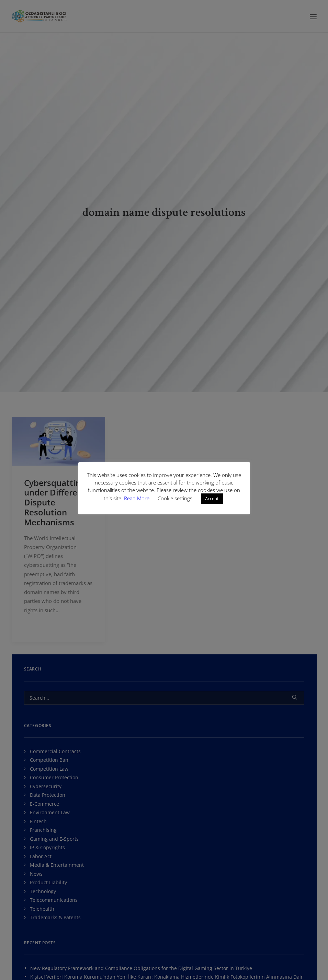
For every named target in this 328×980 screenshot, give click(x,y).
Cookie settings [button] (175, 498)
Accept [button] (212, 499)
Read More (137, 498)
